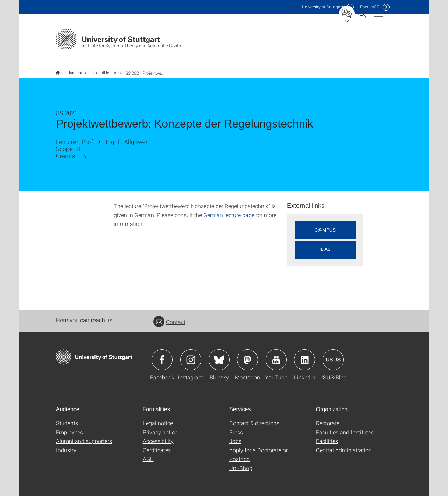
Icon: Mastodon (247, 355)
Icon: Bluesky (219, 355)
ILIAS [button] (325, 245)
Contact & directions (254, 418)
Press (236, 428)
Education (70, 70)
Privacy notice (160, 428)
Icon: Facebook (162, 355)
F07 (370, 7)
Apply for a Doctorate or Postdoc (258, 450)
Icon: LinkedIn (304, 355)
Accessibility (158, 436)
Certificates (157, 445)
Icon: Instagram (191, 355)
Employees (69, 428)
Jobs (235, 436)
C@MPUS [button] (325, 225)
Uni (323, 7)
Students (67, 418)
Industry (66, 445)
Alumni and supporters (84, 436)
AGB (148, 454)
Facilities (327, 436)
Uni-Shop (241, 463)
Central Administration (344, 445)
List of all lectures (101, 70)
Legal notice (158, 418)
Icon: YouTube (276, 355)
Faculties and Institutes (345, 428)
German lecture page (230, 210)
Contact (169, 317)
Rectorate (328, 418)
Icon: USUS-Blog (333, 355)
